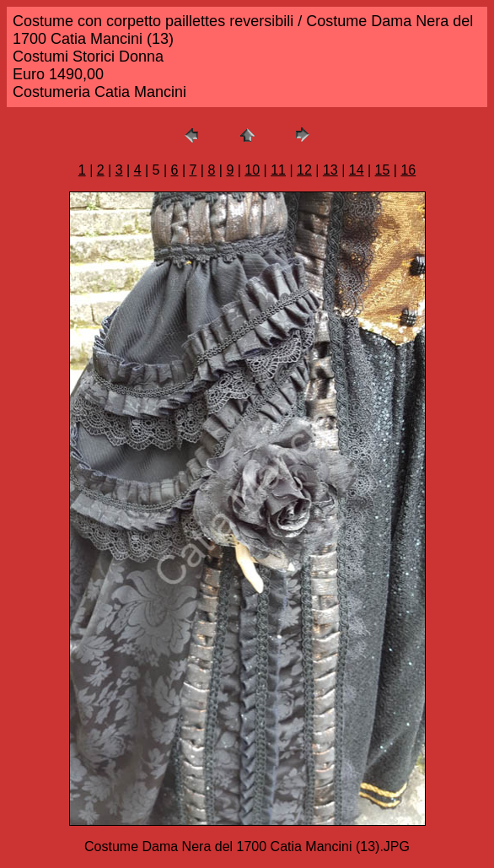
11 (278, 170)
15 (383, 170)
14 (357, 170)
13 (330, 170)
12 (304, 170)
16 (408, 170)
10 (252, 170)
